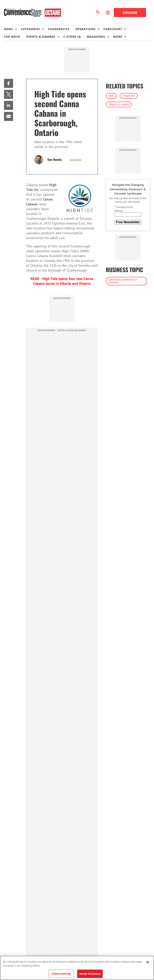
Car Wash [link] (12, 37)
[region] (77, 968)
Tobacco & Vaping (119, 104)
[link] (9, 83)
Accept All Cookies (90, 974)
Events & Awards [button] (41, 37)
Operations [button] (85, 29)
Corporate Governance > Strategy (123, 281)
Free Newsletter (128, 222)
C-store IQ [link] (72, 37)
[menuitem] (12, 29)
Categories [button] (30, 29)
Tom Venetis (55, 159)
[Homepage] (32, 13)
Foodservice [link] (59, 29)
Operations (129, 96)
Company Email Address (124, 209)
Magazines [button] (96, 37)
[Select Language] (108, 13)
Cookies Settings (61, 974)
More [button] (118, 37)
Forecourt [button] (113, 29)
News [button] (8, 29)
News (111, 96)
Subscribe (130, 12)
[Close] (148, 962)
